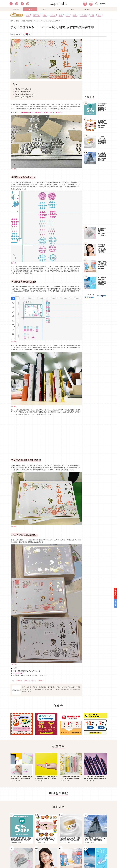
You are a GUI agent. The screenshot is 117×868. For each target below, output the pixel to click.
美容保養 (16, 9)
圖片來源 (14, 169)
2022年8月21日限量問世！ (24, 97)
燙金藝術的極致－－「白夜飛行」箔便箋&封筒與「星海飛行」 (42, 112)
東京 (28, 15)
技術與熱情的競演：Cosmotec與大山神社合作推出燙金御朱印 (41, 21)
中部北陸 (84, 15)
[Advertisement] (97, 66)
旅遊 (44, 9)
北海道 (53, 15)
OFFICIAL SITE (18, 673)
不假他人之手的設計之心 (23, 89)
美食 (58, 9)
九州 (68, 15)
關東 (45, 15)
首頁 (12, 21)
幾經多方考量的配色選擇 (23, 92)
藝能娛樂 (87, 9)
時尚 (72, 9)
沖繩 (61, 15)
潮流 (30, 9)
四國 (75, 15)
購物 (101, 9)
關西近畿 (36, 15)
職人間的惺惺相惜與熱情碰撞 (25, 94)
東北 (99, 15)
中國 (92, 15)
